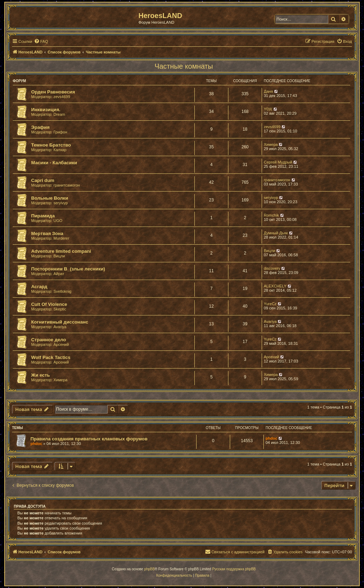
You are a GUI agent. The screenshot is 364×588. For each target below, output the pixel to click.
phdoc (36, 444)
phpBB (149, 569)
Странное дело (49, 340)
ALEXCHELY (275, 286)
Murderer (61, 238)
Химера (271, 144)
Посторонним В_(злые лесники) (68, 269)
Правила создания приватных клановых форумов (89, 439)
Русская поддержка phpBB (234, 569)
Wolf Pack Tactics (51, 357)
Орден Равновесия (53, 92)
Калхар (60, 150)
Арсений (61, 344)
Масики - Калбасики (54, 163)
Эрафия (40, 127)
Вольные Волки (50, 198)
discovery (272, 268)
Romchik (271, 215)
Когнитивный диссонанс (60, 322)
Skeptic (60, 309)
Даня (268, 91)
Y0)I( (268, 109)
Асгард (39, 287)
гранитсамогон (67, 185)
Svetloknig (62, 291)
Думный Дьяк (276, 233)
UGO (58, 221)
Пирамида (43, 216)
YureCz (270, 304)
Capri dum (43, 180)
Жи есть (41, 375)
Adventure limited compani (61, 251)
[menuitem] (41, 41)
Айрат (59, 274)
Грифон (60, 132)
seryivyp (61, 203)
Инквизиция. (46, 110)
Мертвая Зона (47, 233)
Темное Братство (51, 145)
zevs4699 (62, 97)
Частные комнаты (184, 66)
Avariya (60, 327)
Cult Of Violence (49, 304)
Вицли (59, 256)
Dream (59, 114)
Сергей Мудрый (278, 162)
